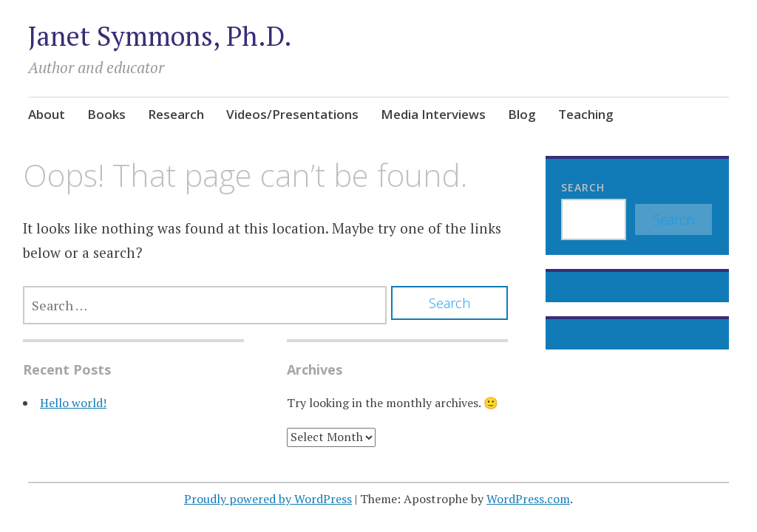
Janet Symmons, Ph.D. (160, 36)
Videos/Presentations (292, 114)
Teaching (586, 114)
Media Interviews (433, 114)
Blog (522, 114)
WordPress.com (528, 499)
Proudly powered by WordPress (268, 499)
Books (106, 114)
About (47, 114)
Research (176, 114)
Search (583, 187)
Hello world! (73, 403)
